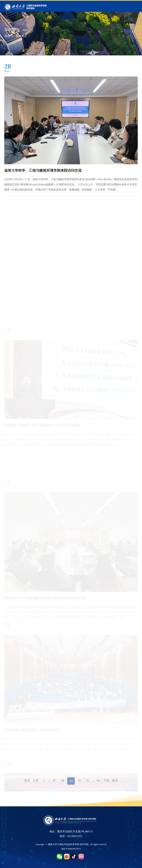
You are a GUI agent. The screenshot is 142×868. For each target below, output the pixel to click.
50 (79, 783)
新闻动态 (21, 36)
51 (88, 783)
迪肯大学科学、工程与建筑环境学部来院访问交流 (43, 170)
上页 (35, 783)
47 (54, 783)
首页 (7, 36)
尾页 (115, 783)
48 (63, 783)
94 (98, 783)
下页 (106, 783)
